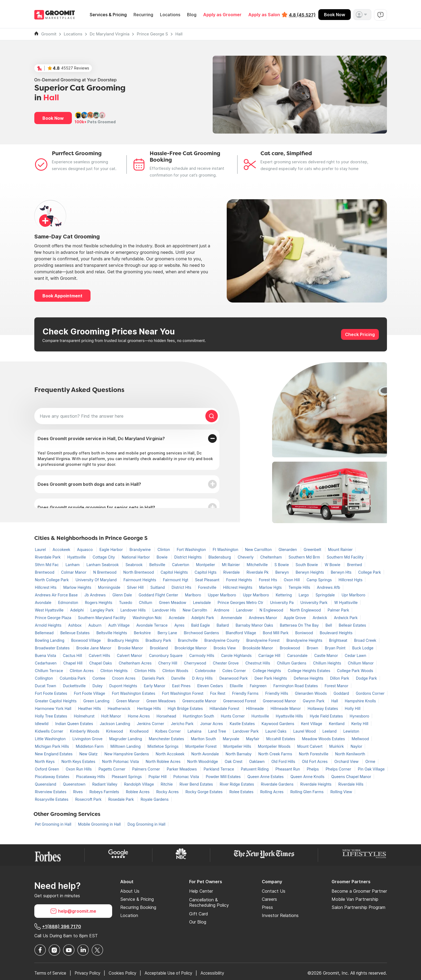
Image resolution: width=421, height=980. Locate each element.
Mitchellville (258, 565)
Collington (44, 678)
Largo (304, 595)
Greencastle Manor (200, 701)
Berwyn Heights (310, 572)
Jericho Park (183, 724)
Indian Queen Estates (75, 724)
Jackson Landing (115, 724)
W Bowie (333, 565)
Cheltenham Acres (136, 663)
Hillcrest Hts (46, 587)
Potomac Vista (187, 777)
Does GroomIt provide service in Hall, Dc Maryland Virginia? (101, 438)
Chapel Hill (73, 663)
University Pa (282, 602)
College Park (370, 572)
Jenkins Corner (151, 724)
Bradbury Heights (124, 640)
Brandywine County (222, 640)
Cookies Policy (128, 973)
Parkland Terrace (219, 769)
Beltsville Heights (112, 633)
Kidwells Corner (50, 731)
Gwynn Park (314, 701)
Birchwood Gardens (202, 633)
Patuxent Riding (255, 769)
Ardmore (222, 610)
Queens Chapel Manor (351, 777)
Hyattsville (77, 557)
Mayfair (253, 739)
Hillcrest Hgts (351, 580)
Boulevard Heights (336, 633)
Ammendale (232, 618)
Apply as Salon (264, 15)
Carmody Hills (202, 655)
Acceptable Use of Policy (177, 973)
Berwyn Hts (342, 572)
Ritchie (167, 784)
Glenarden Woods (311, 693)
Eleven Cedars (211, 686)
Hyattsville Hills (290, 716)
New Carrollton (259, 549)
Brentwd (354, 565)
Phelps (313, 769)
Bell (329, 625)
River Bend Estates (197, 784)
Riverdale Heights (316, 784)
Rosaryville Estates (52, 799)
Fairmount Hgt (176, 580)
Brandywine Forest (263, 640)
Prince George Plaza (54, 618)
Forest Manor (336, 686)
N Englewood (272, 610)
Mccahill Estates (281, 739)
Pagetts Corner (112, 769)
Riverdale (232, 572)
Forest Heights (240, 580)
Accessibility (224, 973)
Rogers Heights (99, 602)
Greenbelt (313, 549)
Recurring (143, 15)
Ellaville (237, 686)
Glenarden (288, 549)
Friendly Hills (277, 693)
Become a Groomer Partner (359, 891)
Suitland (158, 587)
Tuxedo (126, 602)
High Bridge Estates (186, 708)
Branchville (188, 640)
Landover (245, 610)
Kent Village (312, 724)
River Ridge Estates (237, 784)
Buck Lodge (363, 648)
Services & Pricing (108, 15)
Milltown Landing (126, 746)
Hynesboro (360, 716)
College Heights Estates (310, 671)
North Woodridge (203, 761)
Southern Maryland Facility (103, 618)
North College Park (52, 580)
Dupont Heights (124, 686)
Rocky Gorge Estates (205, 792)
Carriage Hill (270, 655)
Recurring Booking (138, 907)
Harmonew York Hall (54, 708)
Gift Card (199, 914)
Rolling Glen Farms (307, 792)
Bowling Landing (50, 640)
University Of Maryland (96, 580)
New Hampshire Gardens (127, 754)
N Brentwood (105, 572)
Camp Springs (320, 580)
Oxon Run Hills (79, 769)
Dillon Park (340, 678)
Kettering (284, 595)
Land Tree (218, 731)
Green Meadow (173, 602)
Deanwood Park (234, 678)
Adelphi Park (203, 618)
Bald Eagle (201, 625)
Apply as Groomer (222, 15)
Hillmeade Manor (286, 708)
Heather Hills (90, 708)
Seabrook (134, 565)
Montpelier (206, 565)
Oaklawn (257, 761)
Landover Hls (165, 610)
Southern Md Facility (345, 557)
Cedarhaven (46, 663)
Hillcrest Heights (238, 587)
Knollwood (140, 731)
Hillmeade (255, 708)
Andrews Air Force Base (57, 595)
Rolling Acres (272, 792)
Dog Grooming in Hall (146, 824)
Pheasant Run (288, 769)
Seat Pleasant (208, 580)
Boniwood (305, 633)
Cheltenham (271, 557)
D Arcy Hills (203, 678)
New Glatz (89, 754)
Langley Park (103, 610)
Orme (370, 761)
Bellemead (45, 633)
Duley (98, 686)
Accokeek (62, 549)
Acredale (177, 618)
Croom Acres (124, 678)
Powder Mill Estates (224, 777)
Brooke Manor (131, 648)
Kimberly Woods (85, 731)
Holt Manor (112, 716)
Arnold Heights (49, 625)
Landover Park (246, 731)
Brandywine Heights (305, 640)
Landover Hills (133, 610)
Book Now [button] (53, 118)
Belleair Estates (352, 625)
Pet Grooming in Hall (54, 824)
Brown (313, 648)
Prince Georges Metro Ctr (241, 602)
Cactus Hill (73, 655)
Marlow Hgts (271, 587)
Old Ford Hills (284, 761)
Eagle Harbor (112, 549)
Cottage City (104, 557)
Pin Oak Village (371, 769)
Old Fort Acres (315, 761)
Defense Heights (309, 678)
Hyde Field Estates (327, 716)
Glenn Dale (123, 595)
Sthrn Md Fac (47, 565)
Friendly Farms (246, 693)
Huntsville (261, 716)
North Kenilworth (350, 754)
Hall (179, 34)
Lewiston (351, 731)
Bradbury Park (159, 640)
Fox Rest (218, 693)
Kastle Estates (243, 724)
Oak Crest (234, 761)
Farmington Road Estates (296, 686)
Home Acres (139, 716)
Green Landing (97, 701)
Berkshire (143, 633)
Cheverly (246, 557)
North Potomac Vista (121, 761)
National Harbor (136, 557)
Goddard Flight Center (159, 595)
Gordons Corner (370, 693)
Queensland (46, 784)
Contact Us (274, 891)
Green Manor (128, 701)
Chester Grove (226, 663)
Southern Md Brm (305, 557)
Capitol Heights (175, 572)
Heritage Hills (149, 708)
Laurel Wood (305, 731)
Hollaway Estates (323, 708)
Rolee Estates (242, 792)
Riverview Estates (51, 792)
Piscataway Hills (91, 777)
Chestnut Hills (258, 663)
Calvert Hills (100, 655)
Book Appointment (62, 296)
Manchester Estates (167, 739)
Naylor (356, 746)
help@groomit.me (73, 911)
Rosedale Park (122, 799)
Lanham (73, 565)
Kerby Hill (360, 724)
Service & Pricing (137, 899)
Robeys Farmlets (105, 792)
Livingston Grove (88, 739)
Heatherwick (120, 708)
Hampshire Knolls (360, 701)
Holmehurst (85, 716)
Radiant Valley (105, 784)
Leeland (330, 731)
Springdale (326, 595)
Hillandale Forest (225, 708)
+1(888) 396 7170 (58, 926)
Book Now (335, 15)
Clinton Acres (82, 671)
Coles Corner (235, 671)
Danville (179, 678)
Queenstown (75, 784)
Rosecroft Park (89, 799)
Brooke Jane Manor (94, 648)
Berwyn (283, 572)
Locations (170, 15)
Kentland (337, 724)
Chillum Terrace (49, 671)
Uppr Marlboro (257, 595)
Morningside (110, 587)
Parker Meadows (182, 769)
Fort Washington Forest (183, 693)
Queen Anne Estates (266, 777)
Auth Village (119, 625)
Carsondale (298, 655)
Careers (269, 899)
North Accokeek (171, 754)
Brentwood (45, 572)
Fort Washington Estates (134, 693)
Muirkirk (337, 746)
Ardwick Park (346, 618)
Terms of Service (51, 973)
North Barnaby (239, 754)
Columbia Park (73, 678)
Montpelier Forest (202, 746)
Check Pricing (360, 334)
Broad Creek (365, 640)
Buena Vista (46, 655)
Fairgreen (259, 686)
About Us (130, 891)
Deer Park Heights (271, 678)
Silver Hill (136, 587)
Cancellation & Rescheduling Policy (209, 902)
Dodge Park (366, 678)
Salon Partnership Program (358, 907)
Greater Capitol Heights (56, 701)
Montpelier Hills (238, 746)
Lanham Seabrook (103, 565)
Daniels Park (154, 678)
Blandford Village (241, 633)
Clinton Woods (176, 671)
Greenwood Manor (280, 701)
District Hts (182, 587)
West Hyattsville (50, 610)
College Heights (267, 671)
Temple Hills (300, 587)
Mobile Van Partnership (355, 899)
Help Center (201, 891)
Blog (192, 15)
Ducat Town (46, 686)
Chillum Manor (361, 663)
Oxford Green (47, 769)
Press (267, 907)
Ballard (223, 625)
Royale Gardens (155, 799)
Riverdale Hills (351, 784)
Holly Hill (353, 708)
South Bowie (307, 565)
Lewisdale (202, 602)
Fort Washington (192, 549)
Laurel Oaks (276, 731)
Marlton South (204, 739)
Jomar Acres (212, 724)
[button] (362, 15)
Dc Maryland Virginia (110, 34)
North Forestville (314, 754)
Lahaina (195, 731)
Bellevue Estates (76, 633)
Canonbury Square (166, 655)
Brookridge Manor (191, 648)
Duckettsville (75, 686)
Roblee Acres (138, 792)
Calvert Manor (130, 655)
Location (129, 915)
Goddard (342, 693)
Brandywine (141, 549)
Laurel (41, 549)
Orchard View (347, 761)
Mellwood (360, 739)
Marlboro (193, 595)
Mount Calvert (310, 746)
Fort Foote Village (90, 693)
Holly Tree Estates (51, 716)
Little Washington (51, 739)
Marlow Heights (78, 587)
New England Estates (54, 754)
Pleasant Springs (127, 777)
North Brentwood (139, 572)
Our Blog (198, 922)
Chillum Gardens (292, 663)
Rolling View (341, 792)
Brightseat (339, 640)
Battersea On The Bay (300, 625)
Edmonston (69, 602)
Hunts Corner (233, 716)
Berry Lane (168, 633)
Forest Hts (269, 580)
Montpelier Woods (275, 746)
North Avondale (206, 754)
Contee (99, 678)
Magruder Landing (126, 739)
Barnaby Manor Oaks (255, 625)
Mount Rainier (340, 549)
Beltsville (158, 565)
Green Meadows (162, 701)
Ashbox (75, 625)
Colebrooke (206, 671)
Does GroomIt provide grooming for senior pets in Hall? (96, 507)
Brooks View (225, 648)
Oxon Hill (292, 580)
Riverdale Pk (258, 572)
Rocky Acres (168, 792)
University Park (314, 602)
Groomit (49, 34)
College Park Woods (355, 671)
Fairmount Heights (140, 580)
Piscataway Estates (53, 777)
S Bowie (282, 565)
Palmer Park (338, 610)
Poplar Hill (158, 777)
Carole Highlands (237, 655)
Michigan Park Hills (52, 746)
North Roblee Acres (164, 761)
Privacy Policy (91, 973)
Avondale (44, 602)
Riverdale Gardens (278, 784)
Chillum (146, 602)
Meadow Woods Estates (324, 739)
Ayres (180, 625)
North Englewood (306, 610)
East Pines (182, 686)
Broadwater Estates (53, 648)
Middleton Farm (90, 746)
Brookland (159, 648)
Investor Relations (280, 915)
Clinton (164, 549)
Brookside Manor (258, 648)
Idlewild (42, 724)
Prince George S (152, 34)
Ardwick (320, 618)
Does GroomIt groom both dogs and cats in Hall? (89, 484)
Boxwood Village (86, 640)
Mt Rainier (231, 565)
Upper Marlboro (223, 595)
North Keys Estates (79, 761)
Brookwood (290, 648)
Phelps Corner (339, 769)
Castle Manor (327, 655)
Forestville (208, 587)
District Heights (188, 557)
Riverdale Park (48, 557)
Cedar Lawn (356, 655)
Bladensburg (220, 557)
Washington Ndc (148, 618)
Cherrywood (196, 663)
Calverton (181, 565)
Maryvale (231, 739)
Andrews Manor (264, 618)
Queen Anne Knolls (308, 777)
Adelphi (78, 610)
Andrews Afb (329, 587)
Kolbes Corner (168, 731)
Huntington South (199, 716)
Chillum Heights (328, 663)
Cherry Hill (168, 663)
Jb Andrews (96, 595)
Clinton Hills (145, 671)
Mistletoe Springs (164, 746)
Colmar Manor (74, 572)
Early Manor (155, 686)
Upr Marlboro (353, 595)
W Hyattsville (346, 602)
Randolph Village (140, 784)
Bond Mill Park (276, 633)
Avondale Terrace (153, 625)
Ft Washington (226, 549)
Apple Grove (295, 618)
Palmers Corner (147, 769)
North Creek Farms (276, 754)
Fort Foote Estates (51, 693)
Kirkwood (115, 731)
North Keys (45, 761)
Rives (78, 792)
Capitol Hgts (206, 572)
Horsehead (167, 716)
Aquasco (85, 549)
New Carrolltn (196, 610)
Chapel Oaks (101, 663)
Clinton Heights (115, 671)
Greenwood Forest (240, 701)
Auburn (96, 625)
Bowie (163, 557)
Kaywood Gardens (278, 724)
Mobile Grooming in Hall (100, 824)
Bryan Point (336, 648)
